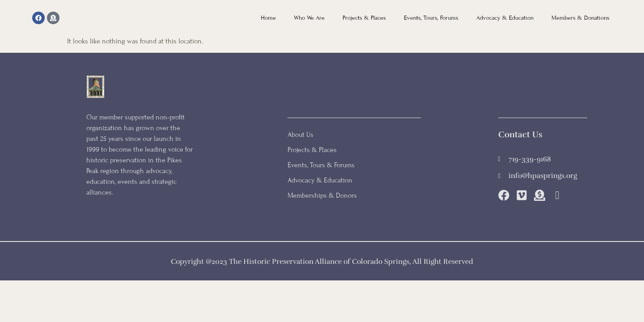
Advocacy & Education (505, 18)
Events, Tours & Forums (321, 165)
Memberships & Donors (322, 195)
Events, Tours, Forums (431, 18)
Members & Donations (580, 18)
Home (268, 18)
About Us (301, 135)
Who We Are (309, 18)
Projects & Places (364, 18)
